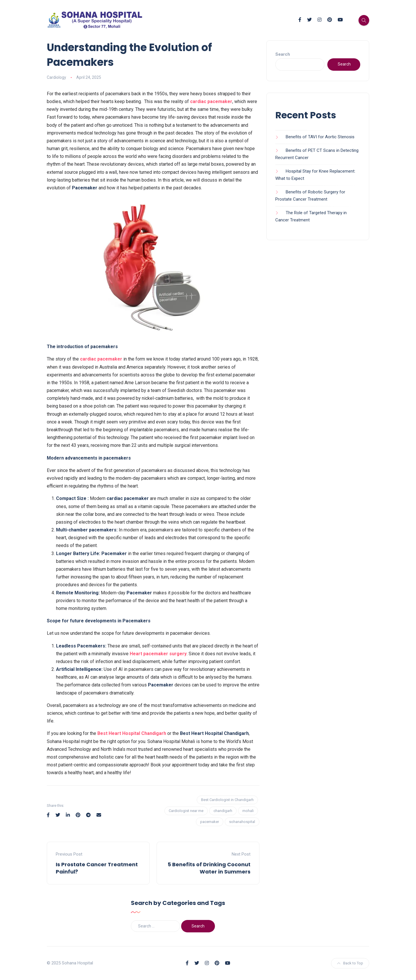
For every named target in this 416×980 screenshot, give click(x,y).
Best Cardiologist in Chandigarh (227, 800)
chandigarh (223, 811)
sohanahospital (242, 822)
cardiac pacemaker (211, 101)
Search (283, 54)
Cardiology (56, 77)
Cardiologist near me (186, 811)
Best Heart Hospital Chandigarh (132, 733)
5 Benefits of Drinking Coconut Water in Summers (209, 868)
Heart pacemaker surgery (158, 654)
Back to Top (350, 963)
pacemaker (210, 822)
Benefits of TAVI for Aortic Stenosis (320, 137)
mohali (248, 811)
